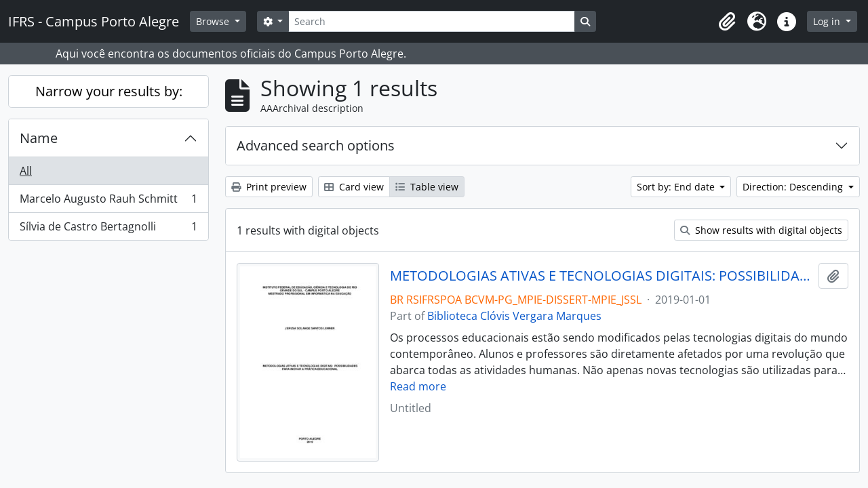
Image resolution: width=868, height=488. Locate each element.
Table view (427, 187)
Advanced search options (316, 145)
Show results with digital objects (761, 230)
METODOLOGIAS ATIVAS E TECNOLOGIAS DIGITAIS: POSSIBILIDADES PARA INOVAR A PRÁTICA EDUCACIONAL (602, 276)
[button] (727, 22)
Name (39, 138)
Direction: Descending (794, 187)
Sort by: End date (677, 187)
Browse (214, 21)
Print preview (269, 187)
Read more (418, 386)
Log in (828, 21)
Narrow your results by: (109, 91)
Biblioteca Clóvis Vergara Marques (514, 316)
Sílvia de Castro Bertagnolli (108, 229)
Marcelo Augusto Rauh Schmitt (108, 202)
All (26, 171)
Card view (354, 187)
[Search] (431, 21)
